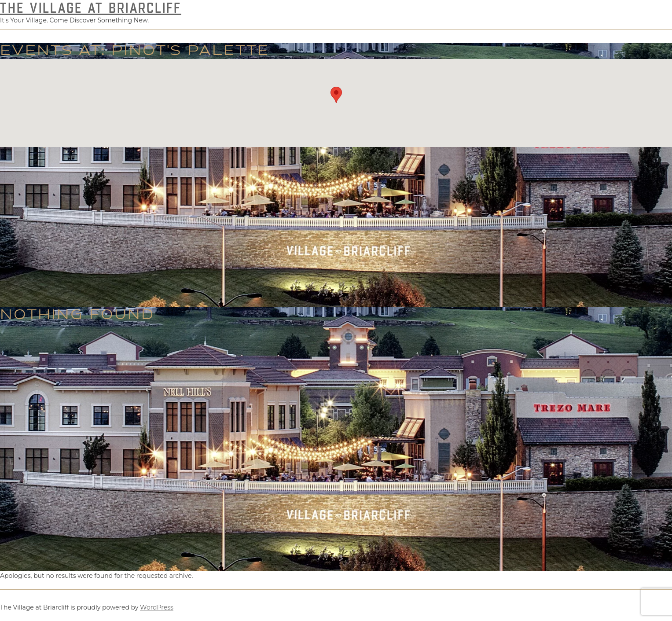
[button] (336, 95)
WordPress (157, 607)
